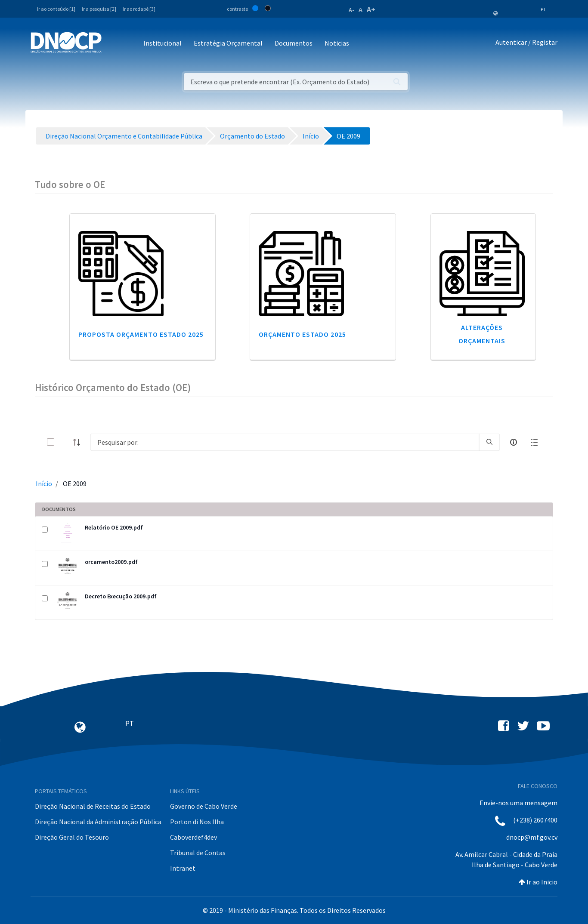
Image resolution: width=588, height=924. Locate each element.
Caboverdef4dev (193, 837)
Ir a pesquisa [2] (99, 9)
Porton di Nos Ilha (197, 822)
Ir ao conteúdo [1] (56, 9)
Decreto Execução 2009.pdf (121, 596)
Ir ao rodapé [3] (139, 9)
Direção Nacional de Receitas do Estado (93, 806)
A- (351, 10)
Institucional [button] (162, 43)
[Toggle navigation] (113, 44)
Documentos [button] (294, 43)
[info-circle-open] (514, 442)
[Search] (285, 442)
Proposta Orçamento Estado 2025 (141, 334)
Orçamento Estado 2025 (302, 334)
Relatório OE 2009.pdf (114, 527)
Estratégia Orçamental (228, 43)
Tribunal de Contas (198, 853)
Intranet (183, 868)
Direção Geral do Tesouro (72, 837)
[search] (489, 442)
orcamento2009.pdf (111, 562)
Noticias (337, 43)
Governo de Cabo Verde (204, 806)
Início (44, 484)
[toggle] (65, 442)
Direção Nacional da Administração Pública (98, 822)
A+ (371, 9)
